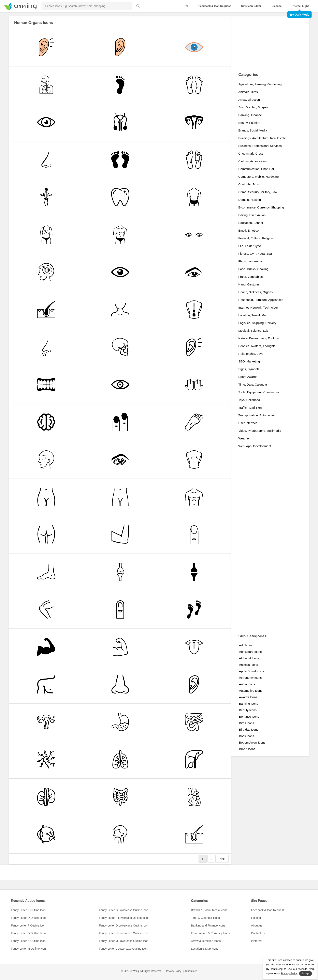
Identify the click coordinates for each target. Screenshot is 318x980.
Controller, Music (250, 184)
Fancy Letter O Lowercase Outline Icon (124, 925)
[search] (138, 6)
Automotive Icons (251, 691)
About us (257, 925)
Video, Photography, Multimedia (260, 431)
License (277, 6)
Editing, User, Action (252, 215)
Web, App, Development (255, 446)
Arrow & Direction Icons (206, 941)
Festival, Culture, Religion (256, 238)
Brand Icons (247, 749)
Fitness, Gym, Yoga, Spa (255, 254)
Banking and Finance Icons (208, 925)
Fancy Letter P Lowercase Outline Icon (123, 918)
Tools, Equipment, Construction (259, 392)
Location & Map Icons (205, 949)
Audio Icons (247, 684)
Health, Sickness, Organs (255, 292)
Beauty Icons (248, 710)
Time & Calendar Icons (205, 918)
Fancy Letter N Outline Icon (28, 941)
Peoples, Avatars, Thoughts (257, 346)
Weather (244, 438)
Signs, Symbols (249, 369)
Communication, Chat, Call (256, 169)
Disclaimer (191, 971)
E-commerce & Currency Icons (210, 933)
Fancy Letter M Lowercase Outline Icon (124, 941)
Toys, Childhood (249, 400)
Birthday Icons (249, 729)
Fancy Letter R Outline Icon (28, 910)
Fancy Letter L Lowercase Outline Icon (123, 949)
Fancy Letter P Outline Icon (28, 925)
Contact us (258, 933)
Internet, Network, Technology (258, 307)
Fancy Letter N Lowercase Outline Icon (124, 933)
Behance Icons (249, 717)
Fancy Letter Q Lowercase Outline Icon (124, 910)
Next (222, 859)
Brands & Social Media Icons (209, 910)
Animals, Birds (248, 92)
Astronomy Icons (250, 678)
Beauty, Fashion (249, 123)
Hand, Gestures (249, 284)
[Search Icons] (87, 6)
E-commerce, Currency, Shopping (261, 207)
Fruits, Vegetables (250, 277)
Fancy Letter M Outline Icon (28, 949)
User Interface (248, 423)
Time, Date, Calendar (253, 384)
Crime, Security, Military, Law (258, 192)
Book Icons (246, 736)
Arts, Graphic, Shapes (253, 107)
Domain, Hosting (250, 200)
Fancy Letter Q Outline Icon (28, 918)
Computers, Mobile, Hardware (258, 177)
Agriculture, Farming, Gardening (260, 84)
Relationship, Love (251, 354)
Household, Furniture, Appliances (261, 300)
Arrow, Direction (249, 100)
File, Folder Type (250, 246)
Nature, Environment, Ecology (258, 338)
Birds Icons (246, 723)
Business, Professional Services (260, 146)
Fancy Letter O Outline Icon (28, 933)
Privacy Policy (174, 971)
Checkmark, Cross (251, 153)
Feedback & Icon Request (215, 6)
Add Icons (246, 645)
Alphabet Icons (249, 658)
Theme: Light (300, 6)
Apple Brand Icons (251, 671)
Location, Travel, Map (253, 315)
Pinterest (257, 941)
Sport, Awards (248, 377)
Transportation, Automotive (256, 415)
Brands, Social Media (253, 130)
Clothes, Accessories (252, 161)
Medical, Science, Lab (253, 331)
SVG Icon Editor (251, 6)
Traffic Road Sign (250, 408)
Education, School (251, 223)
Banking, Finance (250, 115)
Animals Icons (248, 665)
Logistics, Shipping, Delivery (257, 323)
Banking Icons (248, 704)
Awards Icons (248, 697)
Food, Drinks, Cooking (253, 269)
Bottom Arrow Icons (252, 742)
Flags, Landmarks (250, 261)
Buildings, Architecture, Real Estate (262, 138)
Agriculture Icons (250, 652)
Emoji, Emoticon (249, 230)
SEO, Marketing (249, 361)
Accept (306, 974)
